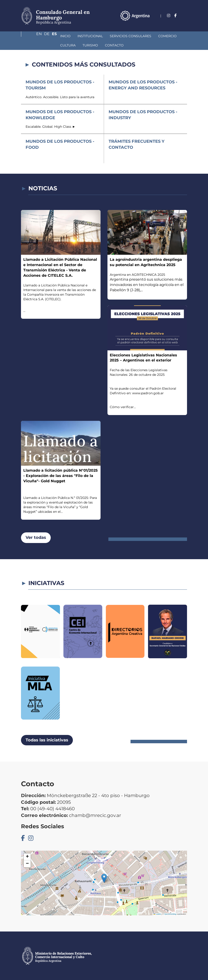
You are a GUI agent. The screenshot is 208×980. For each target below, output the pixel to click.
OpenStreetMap (170, 914)
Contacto (60, 45)
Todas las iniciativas (47, 740)
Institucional (58, 36)
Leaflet (157, 914)
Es (185, 22)
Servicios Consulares (98, 36)
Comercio (135, 36)
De (175, 22)
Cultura (159, 36)
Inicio (33, 36)
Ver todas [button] (36, 537)
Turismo (36, 45)
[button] (104, 878)
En (166, 22)
